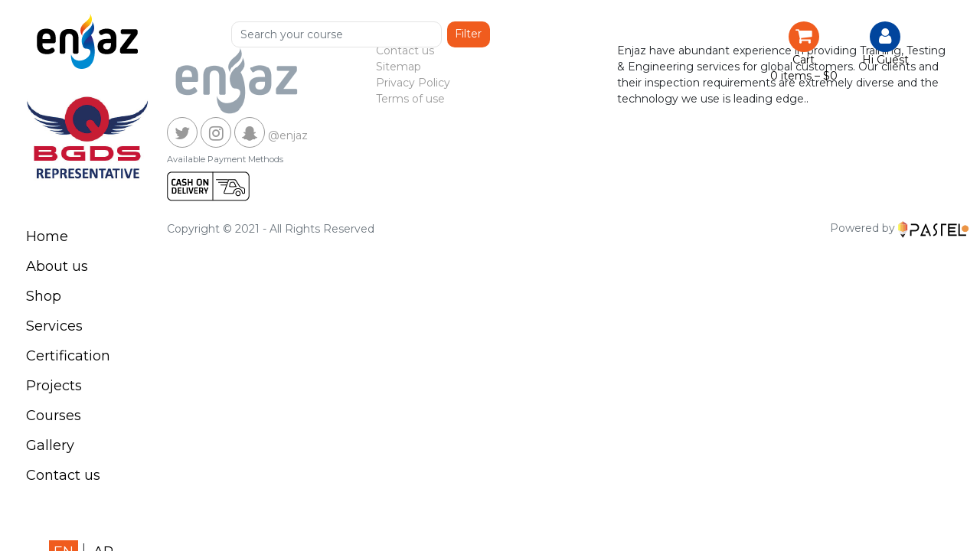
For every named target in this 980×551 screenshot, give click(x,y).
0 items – (804, 76)
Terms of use (410, 99)
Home (47, 236)
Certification (68, 356)
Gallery (50, 445)
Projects (54, 386)
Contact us (63, 475)
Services (54, 326)
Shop (44, 296)
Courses (54, 416)
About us (57, 266)
